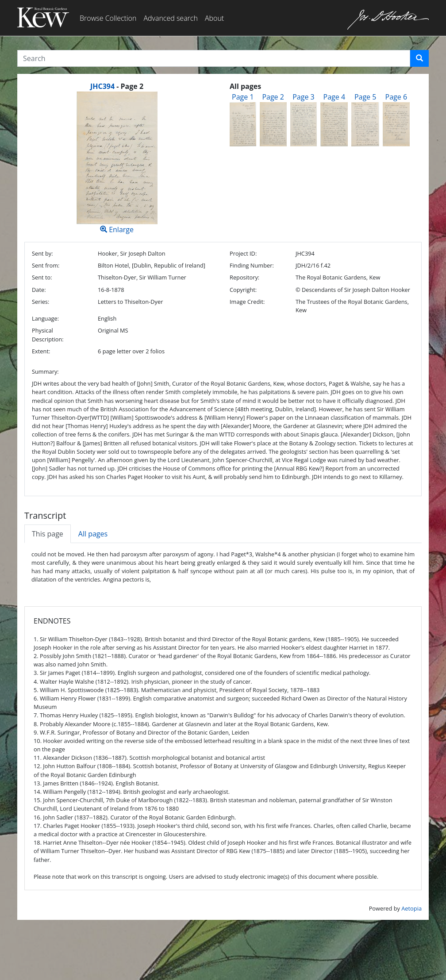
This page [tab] (48, 534)
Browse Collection (108, 18)
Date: (39, 290)
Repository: (244, 277)
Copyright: (243, 290)
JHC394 (102, 86)
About (214, 18)
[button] (419, 58)
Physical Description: (48, 335)
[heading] (117, 86)
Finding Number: (252, 265)
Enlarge (117, 163)
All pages (93, 534)
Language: (45, 318)
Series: (40, 302)
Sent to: (42, 277)
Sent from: (46, 265)
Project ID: (243, 253)
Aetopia (411, 908)
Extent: (41, 351)
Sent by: (42, 253)
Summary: (45, 371)
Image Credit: (247, 302)
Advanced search (170, 18)
